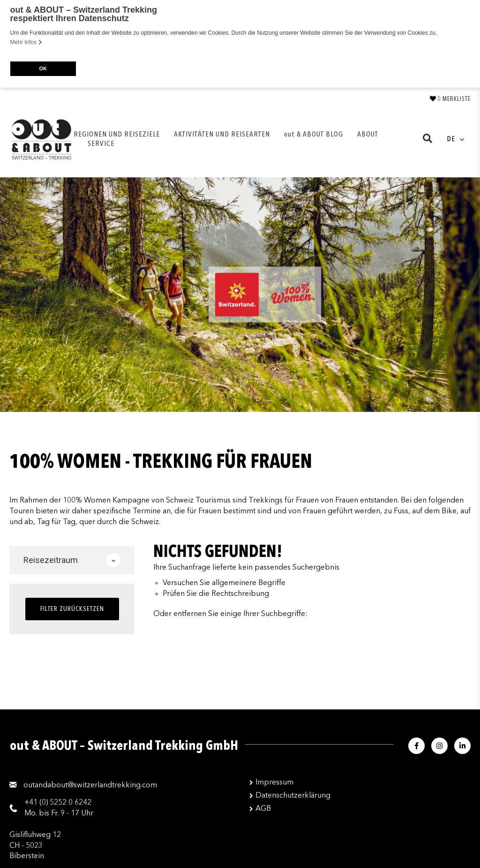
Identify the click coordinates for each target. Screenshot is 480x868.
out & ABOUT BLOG (314, 134)
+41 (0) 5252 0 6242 (58, 802)
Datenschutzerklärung (293, 795)
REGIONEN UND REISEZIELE (117, 134)
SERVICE (101, 143)
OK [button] (43, 69)
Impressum (274, 782)
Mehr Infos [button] (26, 42)
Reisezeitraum (72, 559)
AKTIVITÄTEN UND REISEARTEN (222, 134)
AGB (263, 808)
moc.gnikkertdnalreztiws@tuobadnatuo (90, 784)
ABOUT (368, 134)
